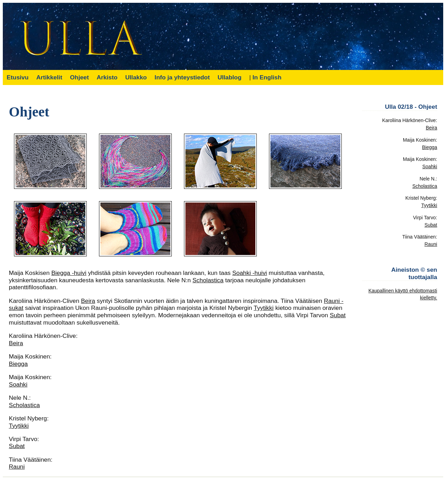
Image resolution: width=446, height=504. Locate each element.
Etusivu (18, 77)
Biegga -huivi (69, 273)
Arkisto (107, 77)
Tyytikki (264, 308)
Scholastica (208, 280)
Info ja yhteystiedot (182, 77)
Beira (88, 301)
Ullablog (229, 77)
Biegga (18, 364)
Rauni (17, 467)
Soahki (18, 384)
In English (267, 77)
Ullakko (136, 77)
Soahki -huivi (250, 273)
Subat (338, 315)
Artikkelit (49, 77)
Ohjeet (79, 77)
